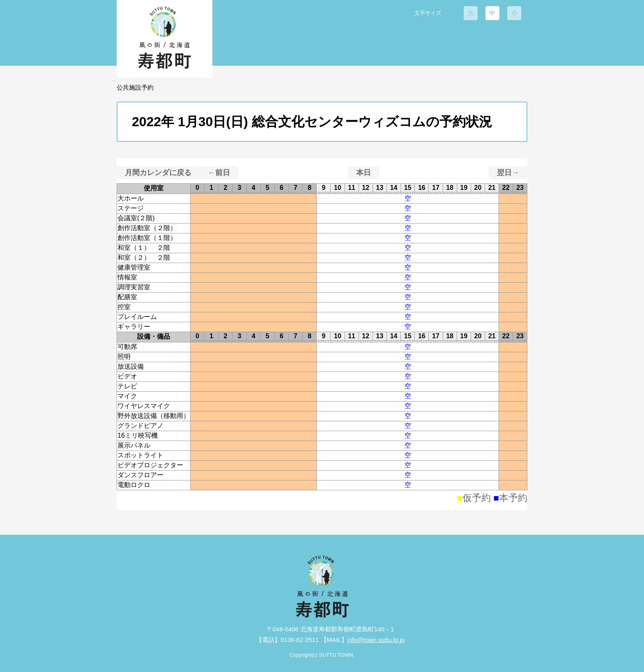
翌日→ (508, 173)
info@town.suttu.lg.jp (376, 640)
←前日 (219, 173)
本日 (363, 173)
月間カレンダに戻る (158, 173)
